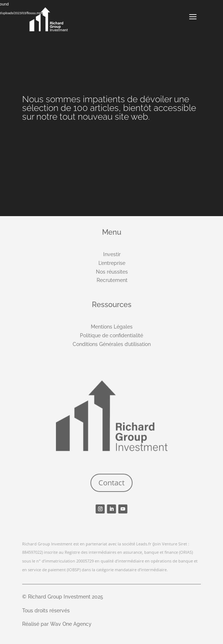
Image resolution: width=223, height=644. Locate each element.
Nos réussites (112, 272)
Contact (111, 483)
